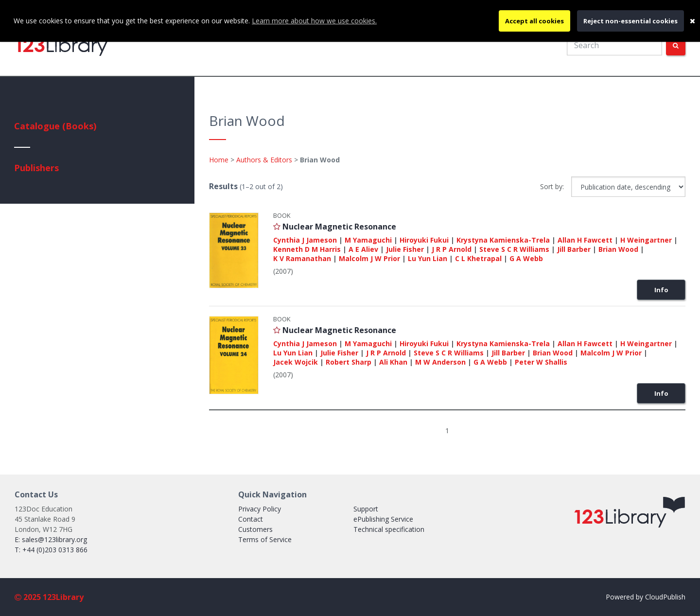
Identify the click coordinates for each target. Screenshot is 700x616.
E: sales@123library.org (51, 539)
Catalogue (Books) (55, 126)
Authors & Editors (264, 160)
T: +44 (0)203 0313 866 (51, 550)
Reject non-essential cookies (630, 21)
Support (366, 509)
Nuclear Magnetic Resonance (339, 227)
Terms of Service (265, 539)
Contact (251, 519)
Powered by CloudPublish (646, 597)
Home (219, 160)
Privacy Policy (260, 509)
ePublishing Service (383, 519)
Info (661, 290)
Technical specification (389, 529)
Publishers (36, 168)
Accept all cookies (534, 21)
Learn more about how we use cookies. (314, 21)
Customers (255, 529)
